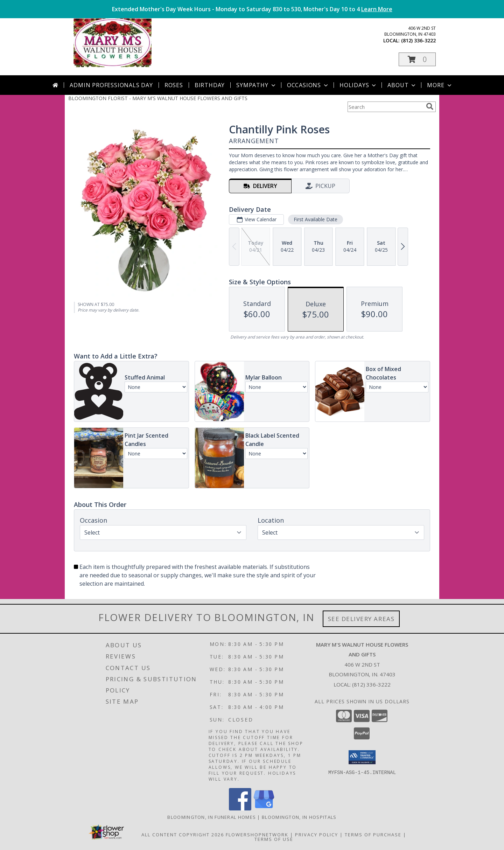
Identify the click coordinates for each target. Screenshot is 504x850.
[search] (430, 106)
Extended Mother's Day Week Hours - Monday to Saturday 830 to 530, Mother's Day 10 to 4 (252, 9)
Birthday (210, 85)
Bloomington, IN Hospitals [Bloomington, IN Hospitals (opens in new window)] (299, 817)
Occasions (308, 85)
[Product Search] (385, 107)
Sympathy (256, 85)
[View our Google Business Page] (264, 809)
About (402, 85)
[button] (417, 59)
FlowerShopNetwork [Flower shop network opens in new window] (257, 835)
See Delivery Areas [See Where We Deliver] (361, 619)
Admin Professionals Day (111, 85)
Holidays (358, 85)
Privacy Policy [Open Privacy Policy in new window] (317, 835)
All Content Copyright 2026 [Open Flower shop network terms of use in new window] (183, 835)
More (440, 85)
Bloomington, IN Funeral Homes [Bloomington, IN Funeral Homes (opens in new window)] (212, 817)
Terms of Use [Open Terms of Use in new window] (274, 839)
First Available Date (316, 219)
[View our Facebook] (240, 809)
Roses (174, 85)
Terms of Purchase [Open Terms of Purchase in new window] (373, 835)
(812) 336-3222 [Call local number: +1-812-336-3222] (418, 40)
